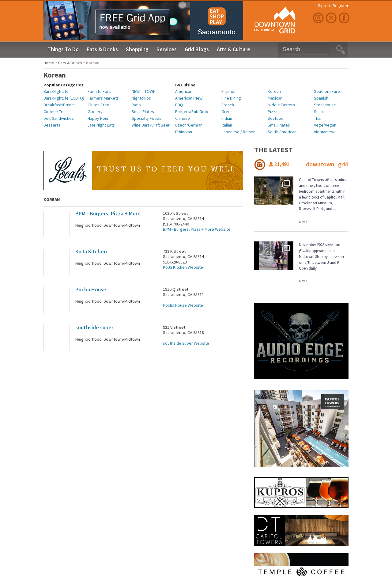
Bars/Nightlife (56, 91)
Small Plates (143, 112)
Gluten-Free (98, 105)
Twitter (332, 18)
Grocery (95, 112)
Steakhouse (325, 105)
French (228, 105)
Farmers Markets (103, 98)
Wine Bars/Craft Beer (151, 125)
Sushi (319, 112)
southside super (94, 327)
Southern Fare (327, 91)
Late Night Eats (101, 125)
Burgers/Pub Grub (192, 112)
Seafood (276, 118)
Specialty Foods (147, 118)
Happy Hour (98, 118)
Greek (227, 112)
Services (167, 49)
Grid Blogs (197, 49)
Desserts (52, 125)
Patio (136, 105)
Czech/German (189, 125)
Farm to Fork (99, 91)
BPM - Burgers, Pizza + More (108, 213)
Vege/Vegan (325, 125)
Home (49, 63)
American (184, 91)
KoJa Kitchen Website (183, 267)
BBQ (179, 105)
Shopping (137, 49)
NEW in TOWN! (144, 91)
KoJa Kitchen (91, 251)
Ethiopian (184, 132)
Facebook (345, 18)
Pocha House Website (183, 305)
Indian (227, 118)
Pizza (273, 112)
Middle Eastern (281, 105)
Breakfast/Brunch (60, 105)
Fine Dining (231, 98)
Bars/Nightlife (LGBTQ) (64, 98)
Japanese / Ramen (238, 132)
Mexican (275, 98)
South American (282, 132)
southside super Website (186, 343)
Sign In (324, 6)
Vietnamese (325, 132)
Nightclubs (141, 98)
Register (341, 6)
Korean (274, 91)
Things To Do (63, 49)
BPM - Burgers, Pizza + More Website (197, 229)
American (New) (189, 98)
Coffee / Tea (55, 112)
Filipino (228, 91)
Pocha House (91, 289)
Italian (227, 125)
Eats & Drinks (102, 49)
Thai (318, 118)
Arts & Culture (234, 49)
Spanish (321, 98)
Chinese (183, 118)
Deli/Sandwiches (59, 118)
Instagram (319, 18)
